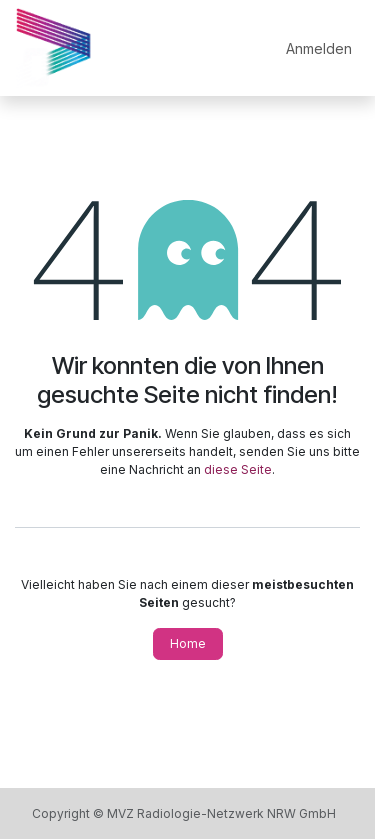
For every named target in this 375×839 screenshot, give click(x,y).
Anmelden (319, 48)
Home (188, 643)
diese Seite (238, 469)
